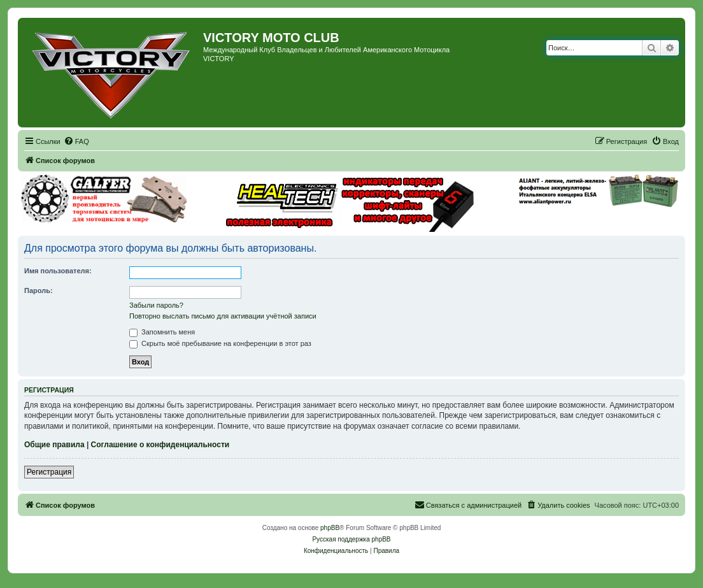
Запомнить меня (162, 332)
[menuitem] (76, 141)
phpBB (330, 528)
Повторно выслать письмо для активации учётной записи (223, 316)
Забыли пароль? (156, 305)
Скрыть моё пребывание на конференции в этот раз (220, 343)
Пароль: (39, 290)
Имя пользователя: (58, 271)
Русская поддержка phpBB (351, 539)
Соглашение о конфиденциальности (160, 445)
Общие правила (54, 445)
